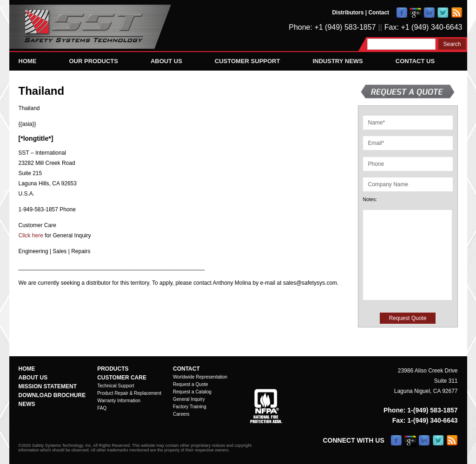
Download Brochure (52, 395)
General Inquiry (189, 399)
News (27, 404)
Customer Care (122, 378)
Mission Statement (48, 386)
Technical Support (116, 386)
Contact (379, 13)
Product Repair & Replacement (129, 393)
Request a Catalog (192, 392)
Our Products (94, 61)
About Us (166, 61)
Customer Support (248, 61)
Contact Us (415, 61)
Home (28, 61)
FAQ (102, 408)
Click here (31, 235)
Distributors (348, 13)
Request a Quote (191, 384)
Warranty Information (119, 401)
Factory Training (190, 407)
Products (113, 369)
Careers (181, 414)
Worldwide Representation (200, 377)
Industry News (337, 61)
